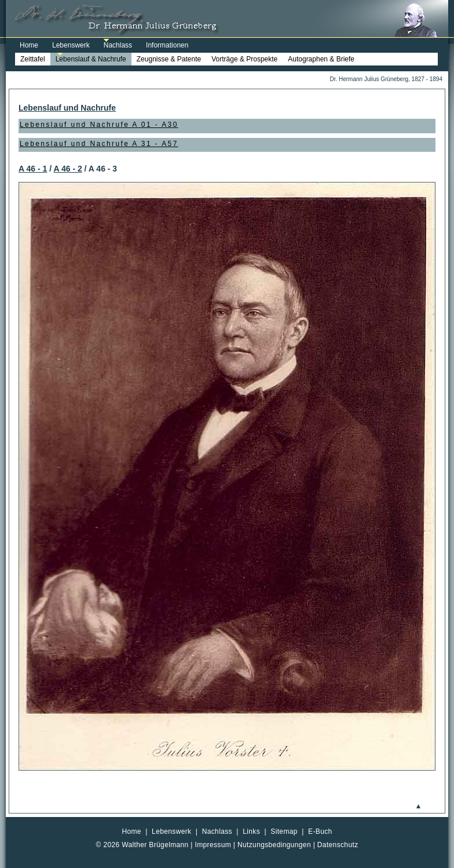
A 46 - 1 (33, 169)
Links (251, 831)
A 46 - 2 (67, 169)
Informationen (167, 45)
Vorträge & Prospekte (244, 59)
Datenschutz (338, 845)
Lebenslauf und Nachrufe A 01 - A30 (99, 125)
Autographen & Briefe (321, 59)
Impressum (213, 845)
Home (29, 45)
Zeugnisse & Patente (169, 59)
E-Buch (320, 831)
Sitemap (284, 831)
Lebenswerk (71, 45)
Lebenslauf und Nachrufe (67, 108)
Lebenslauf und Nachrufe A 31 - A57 (99, 144)
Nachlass (118, 45)
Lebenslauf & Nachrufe (91, 59)
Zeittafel (33, 59)
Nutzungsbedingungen (274, 845)
